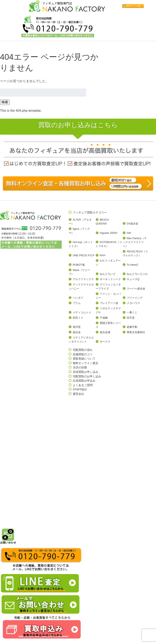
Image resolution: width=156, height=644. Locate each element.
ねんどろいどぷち (137, 274)
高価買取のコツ (83, 354)
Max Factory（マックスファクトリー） (135, 242)
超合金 (77, 332)
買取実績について (84, 359)
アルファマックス (83, 279)
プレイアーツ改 (109, 303)
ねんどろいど (108, 274)
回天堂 (131, 318)
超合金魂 (105, 332)
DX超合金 (133, 224)
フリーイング (135, 298)
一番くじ (132, 312)
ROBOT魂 (79, 265)
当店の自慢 (80, 367)
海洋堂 (77, 327)
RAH (102, 255)
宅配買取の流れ (83, 350)
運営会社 (78, 394)
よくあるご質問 (83, 385)
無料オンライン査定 (86, 363)
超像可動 (132, 327)
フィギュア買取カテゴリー (90, 212)
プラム (77, 303)
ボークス (105, 342)
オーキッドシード (110, 279)
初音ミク (78, 318)
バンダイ (78, 298)
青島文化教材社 (136, 332)
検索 (5, 102)
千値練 (104, 318)
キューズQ (133, 279)
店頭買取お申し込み (86, 372)
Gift (129, 233)
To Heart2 (132, 265)
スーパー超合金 (136, 289)
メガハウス (133, 303)
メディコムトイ (82, 312)
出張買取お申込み (84, 381)
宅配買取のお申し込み (87, 376)
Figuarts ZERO (108, 233)
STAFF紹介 (80, 389)
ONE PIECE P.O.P (84, 255)
